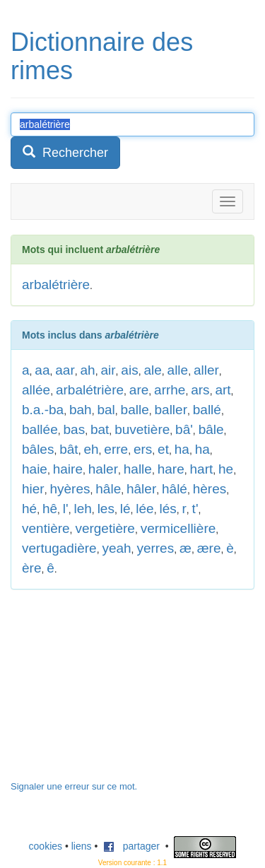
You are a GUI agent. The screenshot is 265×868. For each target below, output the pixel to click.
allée (36, 390)
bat (100, 429)
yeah (116, 548)
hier (33, 489)
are (139, 390)
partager (131, 846)
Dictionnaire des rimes (102, 56)
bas (75, 429)
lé (125, 509)
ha (182, 449)
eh (91, 449)
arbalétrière (56, 285)
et (163, 449)
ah (88, 370)
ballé (207, 410)
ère (31, 568)
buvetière (142, 429)
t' (195, 509)
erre (116, 449)
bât (69, 449)
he (226, 469)
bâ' (184, 429)
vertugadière (59, 548)
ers (143, 449)
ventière (46, 528)
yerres (155, 548)
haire (68, 469)
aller (206, 370)
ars (200, 390)
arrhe (170, 390)
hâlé (175, 489)
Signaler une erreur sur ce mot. (74, 786)
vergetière (105, 528)
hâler (141, 489)
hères (210, 489)
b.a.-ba (43, 410)
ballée (40, 429)
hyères (70, 489)
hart (202, 469)
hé (29, 509)
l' (66, 509)
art (223, 390)
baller (171, 410)
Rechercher (65, 152)
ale (152, 370)
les (106, 509)
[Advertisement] (117, 692)
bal (106, 410)
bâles (38, 449)
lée (145, 509)
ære (209, 548)
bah (81, 410)
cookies (46, 846)
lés (167, 509)
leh (82, 509)
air (108, 370)
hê (50, 509)
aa (42, 370)
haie (35, 469)
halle (138, 469)
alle (178, 370)
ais (129, 370)
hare (171, 469)
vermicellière (178, 528)
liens (82, 846)
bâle (211, 429)
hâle (108, 489)
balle (135, 410)
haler (103, 469)
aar (65, 370)
